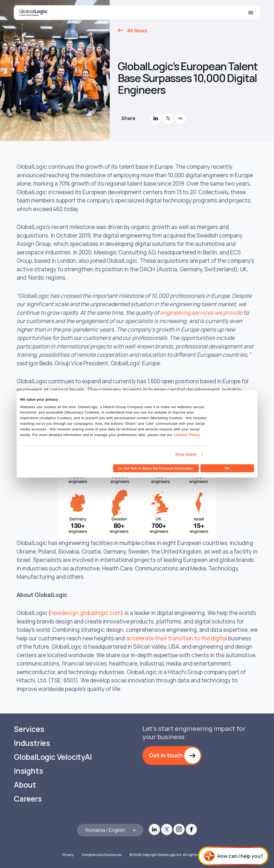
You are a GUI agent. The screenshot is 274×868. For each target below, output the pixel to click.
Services (29, 729)
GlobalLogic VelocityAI (53, 757)
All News (137, 31)
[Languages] (110, 830)
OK (227, 468)
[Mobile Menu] (251, 13)
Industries (32, 743)
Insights (28, 771)
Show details (186, 454)
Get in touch (166, 755)
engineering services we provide (201, 313)
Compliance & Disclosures (102, 855)
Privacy (68, 855)
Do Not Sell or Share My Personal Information (156, 468)
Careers (28, 799)
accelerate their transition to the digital (176, 638)
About (25, 785)
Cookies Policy (187, 435)
